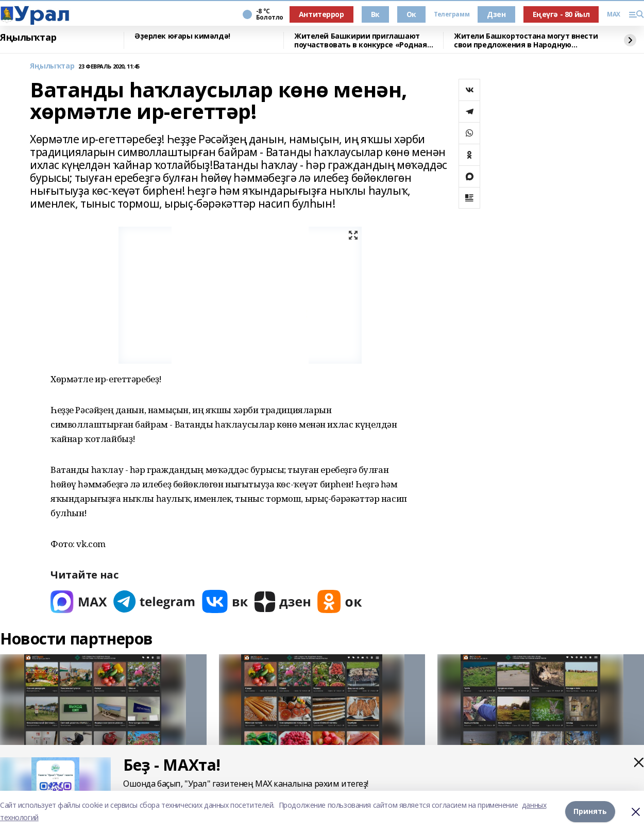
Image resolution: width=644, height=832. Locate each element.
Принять (590, 811)
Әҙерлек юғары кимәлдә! (182, 36)
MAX (614, 14)
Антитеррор (321, 14)
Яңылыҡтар (28, 38)
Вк (375, 14)
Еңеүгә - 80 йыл (561, 14)
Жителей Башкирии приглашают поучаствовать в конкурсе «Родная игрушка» (361, 40)
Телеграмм (452, 14)
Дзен (496, 14)
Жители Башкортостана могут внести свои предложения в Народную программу (526, 40)
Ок (411, 14)
